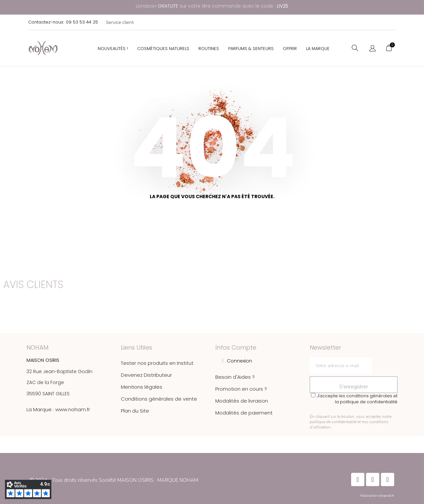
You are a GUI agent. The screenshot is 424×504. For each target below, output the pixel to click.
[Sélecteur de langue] (372, 49)
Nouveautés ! (113, 49)
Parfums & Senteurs (251, 49)
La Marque (318, 49)
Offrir (290, 49)
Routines (209, 49)
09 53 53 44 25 (82, 22)
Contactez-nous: (46, 22)
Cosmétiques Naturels (163, 49)
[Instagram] (373, 479)
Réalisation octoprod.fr (377, 496)
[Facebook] (358, 479)
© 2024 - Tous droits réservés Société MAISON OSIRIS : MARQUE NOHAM (114, 480)
